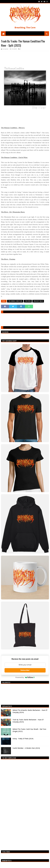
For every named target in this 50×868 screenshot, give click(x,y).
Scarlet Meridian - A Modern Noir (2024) (26, 748)
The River (28, 301)
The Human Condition (15, 301)
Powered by (25, 677)
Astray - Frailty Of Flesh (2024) (23, 739)
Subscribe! (25, 670)
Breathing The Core (25, 28)
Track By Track (38, 301)
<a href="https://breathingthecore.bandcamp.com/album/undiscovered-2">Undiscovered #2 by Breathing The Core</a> (20, 804)
